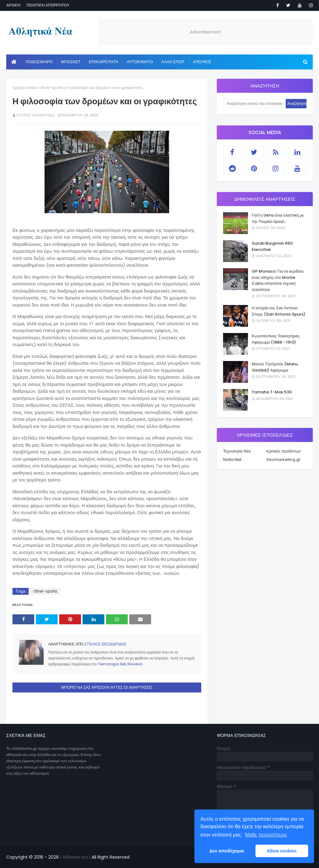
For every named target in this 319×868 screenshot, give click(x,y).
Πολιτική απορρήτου (48, 5)
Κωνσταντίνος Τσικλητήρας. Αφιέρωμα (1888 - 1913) (276, 339)
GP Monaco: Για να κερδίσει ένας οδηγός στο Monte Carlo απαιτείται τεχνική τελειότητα (278, 280)
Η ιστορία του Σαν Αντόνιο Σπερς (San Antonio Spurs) (279, 311)
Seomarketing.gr (283, 460)
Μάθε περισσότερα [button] (266, 835)
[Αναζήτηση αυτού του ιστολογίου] (254, 104)
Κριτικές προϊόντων (283, 451)
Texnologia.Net (112, 664)
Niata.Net (232, 460)
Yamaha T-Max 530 (272, 392)
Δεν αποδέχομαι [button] (227, 851)
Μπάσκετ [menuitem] (71, 62)
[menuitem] (14, 62)
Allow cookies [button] (282, 851)
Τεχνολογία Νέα (237, 451)
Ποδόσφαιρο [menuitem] (39, 62)
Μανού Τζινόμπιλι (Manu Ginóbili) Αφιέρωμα (275, 367)
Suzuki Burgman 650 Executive (272, 246)
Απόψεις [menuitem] (202, 62)
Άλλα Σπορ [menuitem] (173, 62)
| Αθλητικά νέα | (75, 857)
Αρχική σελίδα (24, 88)
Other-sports (52, 88)
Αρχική (13, 5)
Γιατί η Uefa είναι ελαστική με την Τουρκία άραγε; (278, 218)
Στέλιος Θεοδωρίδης (36, 115)
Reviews (135, 664)
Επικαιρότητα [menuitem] (103, 62)
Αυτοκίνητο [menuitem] (140, 62)
